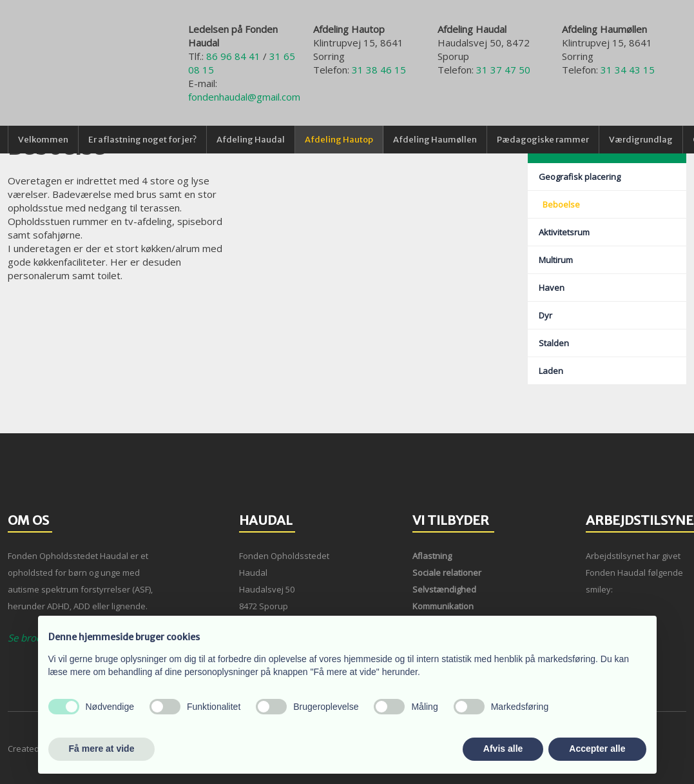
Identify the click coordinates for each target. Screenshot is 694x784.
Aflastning (432, 556)
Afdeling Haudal (251, 140)
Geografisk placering (580, 177)
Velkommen (43, 140)
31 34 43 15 (628, 70)
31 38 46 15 (379, 70)
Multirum (556, 260)
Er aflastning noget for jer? (142, 140)
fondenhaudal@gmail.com (244, 97)
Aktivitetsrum (564, 232)
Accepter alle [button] (597, 749)
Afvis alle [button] (503, 749)
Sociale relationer (447, 573)
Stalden (554, 343)
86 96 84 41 (233, 56)
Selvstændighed (444, 589)
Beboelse (561, 204)
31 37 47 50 (503, 70)
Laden (551, 371)
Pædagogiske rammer (543, 140)
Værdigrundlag (641, 140)
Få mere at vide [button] (102, 749)
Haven (552, 288)
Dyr (545, 315)
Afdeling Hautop (339, 140)
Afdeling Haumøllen (435, 140)
